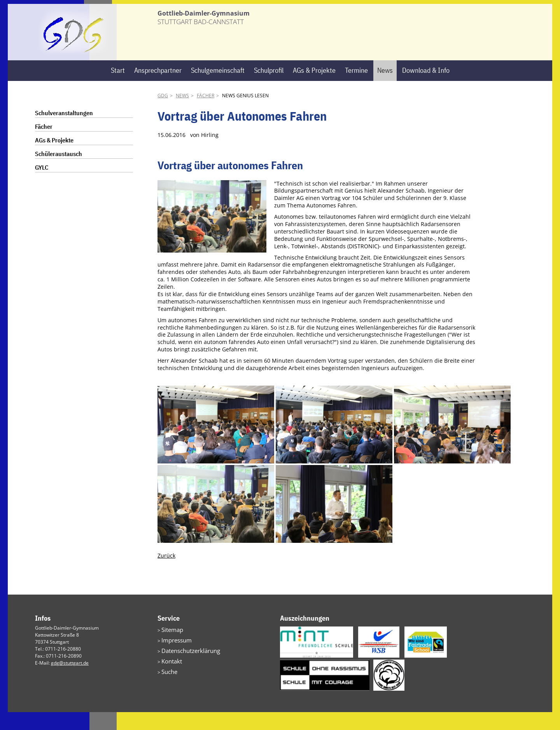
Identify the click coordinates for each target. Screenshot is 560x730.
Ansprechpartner (158, 88)
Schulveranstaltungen (64, 131)
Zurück (166, 573)
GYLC (42, 185)
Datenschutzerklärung (185, 666)
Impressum (174, 656)
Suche (168, 684)
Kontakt (170, 675)
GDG (163, 113)
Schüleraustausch (59, 172)
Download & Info (426, 88)
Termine (356, 88)
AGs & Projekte (314, 88)
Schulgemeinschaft (218, 88)
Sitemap (170, 647)
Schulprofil (269, 88)
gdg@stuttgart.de (70, 681)
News (385, 88)
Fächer (206, 113)
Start (118, 88)
